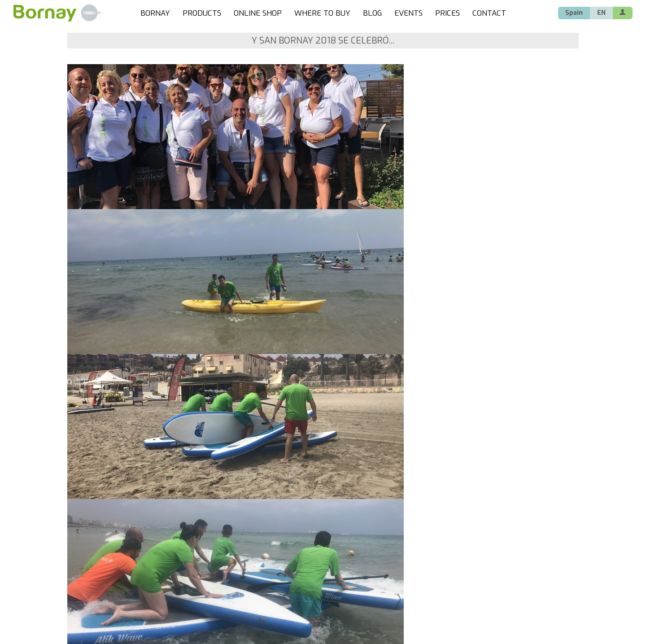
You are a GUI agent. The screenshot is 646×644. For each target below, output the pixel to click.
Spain (574, 13)
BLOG (372, 13)
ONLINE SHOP (258, 13)
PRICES (447, 13)
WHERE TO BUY (322, 13)
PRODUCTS (202, 13)
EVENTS (408, 13)
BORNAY (155, 13)
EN (601, 13)
